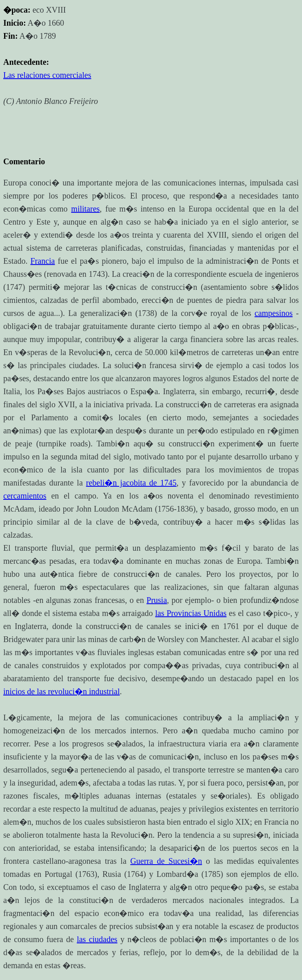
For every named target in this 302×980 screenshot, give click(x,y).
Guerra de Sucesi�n (166, 861)
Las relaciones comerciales (47, 75)
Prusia (157, 600)
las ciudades (97, 939)
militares (85, 209)
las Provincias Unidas (191, 613)
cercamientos (25, 496)
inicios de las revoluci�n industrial (62, 691)
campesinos (274, 313)
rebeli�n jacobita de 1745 (131, 483)
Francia (42, 261)
